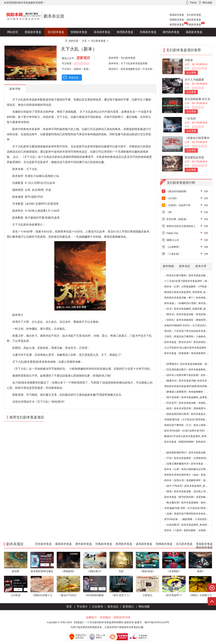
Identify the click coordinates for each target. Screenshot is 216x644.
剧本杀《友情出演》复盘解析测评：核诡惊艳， (190, 480)
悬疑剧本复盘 (177, 15)
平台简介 (82, 607)
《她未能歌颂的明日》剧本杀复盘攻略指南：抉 (190, 452)
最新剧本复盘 (194, 32)
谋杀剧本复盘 (194, 20)
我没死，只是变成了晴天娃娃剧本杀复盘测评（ (190, 331)
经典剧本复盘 (194, 24)
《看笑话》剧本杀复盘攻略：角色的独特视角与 (190, 314)
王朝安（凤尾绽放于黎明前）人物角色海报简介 (190, 336)
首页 (69, 607)
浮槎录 (189, 60)
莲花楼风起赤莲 (194, 157)
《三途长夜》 (174, 254)
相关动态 (113, 607)
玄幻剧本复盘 (194, 15)
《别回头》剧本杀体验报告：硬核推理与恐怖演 (190, 320)
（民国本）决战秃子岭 (179, 205)
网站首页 (13, 32)
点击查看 (191, 73)
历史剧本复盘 (15, 41)
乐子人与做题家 (194, 80)
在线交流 (74, 78)
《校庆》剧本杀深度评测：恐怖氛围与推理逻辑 (190, 408)
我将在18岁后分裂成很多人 (181, 226)
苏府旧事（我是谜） (177, 219)
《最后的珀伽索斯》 (177, 191)
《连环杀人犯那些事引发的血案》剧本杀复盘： (190, 375)
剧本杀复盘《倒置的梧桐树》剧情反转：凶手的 (190, 442)
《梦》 (170, 212)
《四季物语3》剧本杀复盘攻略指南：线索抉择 (189, 364)
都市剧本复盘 (171, 32)
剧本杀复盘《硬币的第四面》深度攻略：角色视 (190, 497)
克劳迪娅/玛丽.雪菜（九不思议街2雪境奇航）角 (190, 508)
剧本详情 (15, 89)
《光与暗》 (172, 198)
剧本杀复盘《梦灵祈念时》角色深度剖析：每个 (190, 342)
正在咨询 (98, 607)
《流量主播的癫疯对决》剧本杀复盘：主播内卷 (190, 464)
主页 (84, 41)
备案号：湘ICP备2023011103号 (152, 622)
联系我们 (128, 607)
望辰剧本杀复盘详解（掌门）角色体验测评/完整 (190, 298)
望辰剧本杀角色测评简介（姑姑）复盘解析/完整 (190, 475)
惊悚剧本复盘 (177, 20)
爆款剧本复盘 (39, 41)
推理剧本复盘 (177, 24)
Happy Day (172, 233)
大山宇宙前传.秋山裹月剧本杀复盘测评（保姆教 (190, 348)
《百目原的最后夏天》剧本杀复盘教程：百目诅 (190, 369)
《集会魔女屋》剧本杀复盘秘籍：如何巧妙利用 (190, 502)
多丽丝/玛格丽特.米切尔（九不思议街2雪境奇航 (190, 325)
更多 (56, 41)
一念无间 (190, 119)
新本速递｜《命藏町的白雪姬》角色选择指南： (190, 303)
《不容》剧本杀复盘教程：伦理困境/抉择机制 (189, 458)
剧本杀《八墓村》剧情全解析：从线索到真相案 (190, 530)
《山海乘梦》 (174, 247)
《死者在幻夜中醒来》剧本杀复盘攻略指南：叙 (190, 275)
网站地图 (144, 607)
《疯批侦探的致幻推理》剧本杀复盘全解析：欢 (190, 414)
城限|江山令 (173, 240)
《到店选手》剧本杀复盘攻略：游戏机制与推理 (190, 403)
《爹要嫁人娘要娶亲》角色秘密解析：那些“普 (189, 392)
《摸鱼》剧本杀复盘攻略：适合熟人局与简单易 (190, 491)
